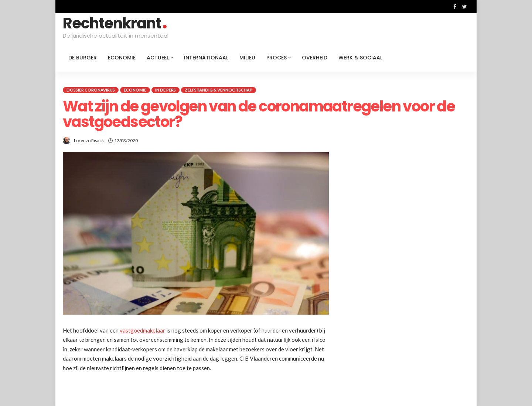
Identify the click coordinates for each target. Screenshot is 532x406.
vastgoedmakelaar (142, 330)
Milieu (247, 58)
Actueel (158, 58)
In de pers (166, 90)
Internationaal (206, 58)
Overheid (315, 58)
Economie (122, 58)
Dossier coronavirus (91, 90)
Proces (277, 58)
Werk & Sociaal (360, 58)
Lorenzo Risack (89, 140)
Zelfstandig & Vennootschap (219, 90)
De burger (83, 58)
